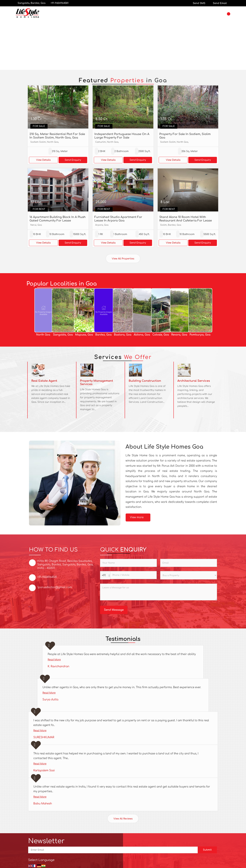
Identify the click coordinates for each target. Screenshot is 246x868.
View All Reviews (123, 819)
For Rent (39, 209)
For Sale (39, 126)
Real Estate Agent (44, 381)
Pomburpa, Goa (200, 335)
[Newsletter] (113, 850)
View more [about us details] (137, 517)
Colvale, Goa (161, 335)
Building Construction (145, 381)
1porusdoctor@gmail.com (55, 587)
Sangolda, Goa (63, 335)
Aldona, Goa (142, 335)
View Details (43, 160)
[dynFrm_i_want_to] (189, 575)
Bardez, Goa (103, 335)
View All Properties (123, 259)
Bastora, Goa (123, 335)
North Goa (43, 335)
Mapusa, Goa (84, 335)
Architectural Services (194, 381)
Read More (54, 660)
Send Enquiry (73, 160)
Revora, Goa (179, 335)
